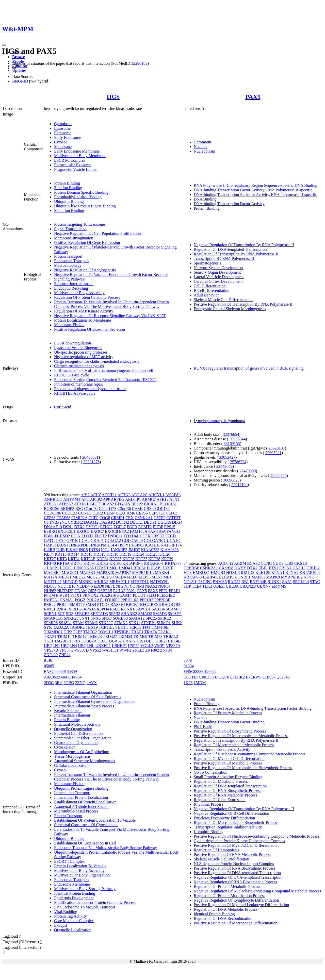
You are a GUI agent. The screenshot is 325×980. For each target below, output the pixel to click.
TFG (146, 627)
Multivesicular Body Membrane (80, 156)
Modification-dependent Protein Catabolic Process (95, 902)
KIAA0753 (150, 550)
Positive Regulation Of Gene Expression (87, 243)
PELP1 (175, 591)
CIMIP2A (79, 518)
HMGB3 (218, 572)
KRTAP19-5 (133, 563)
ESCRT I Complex (69, 861)
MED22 (79, 577)
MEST (157, 577)
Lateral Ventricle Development (219, 277)
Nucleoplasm (204, 151)
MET (167, 577)
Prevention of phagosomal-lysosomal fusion (90, 389)
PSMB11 (75, 604)
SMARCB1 (53, 618)
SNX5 (96, 618)
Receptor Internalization (74, 284)
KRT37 (141, 559)
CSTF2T (173, 518)
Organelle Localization (73, 930)
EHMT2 (145, 527)
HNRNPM (98, 545)
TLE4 (196, 586)
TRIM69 (140, 636)
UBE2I (161, 641)
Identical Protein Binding (75, 893)
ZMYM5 (279, 586)
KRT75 (77, 563)
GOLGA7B (153, 541)
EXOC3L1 (67, 531)
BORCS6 (52, 509)
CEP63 (172, 513)
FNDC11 (115, 536)
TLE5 (78, 632)
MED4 (120, 577)
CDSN (109, 513)
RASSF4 (118, 604)
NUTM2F (65, 591)
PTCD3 (103, 604)
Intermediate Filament (72, 715)
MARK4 (162, 572)
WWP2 (125, 650)
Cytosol (60, 142)
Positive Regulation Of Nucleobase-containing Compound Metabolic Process (257, 836)
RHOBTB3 (171, 604)
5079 (188, 660)
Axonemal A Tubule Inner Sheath (81, 807)
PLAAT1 (124, 595)
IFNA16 (164, 545)
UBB (141, 641)
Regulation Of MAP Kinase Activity (84, 311)
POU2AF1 (95, 600)
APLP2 (96, 499)
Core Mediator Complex (74, 921)
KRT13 (61, 554)
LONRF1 (243, 577)
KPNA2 (292, 572)
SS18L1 (65, 623)
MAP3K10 (105, 572)
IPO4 (105, 550)
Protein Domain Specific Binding (81, 192)
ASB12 (163, 499)
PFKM (50, 595)
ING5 (83, 550)
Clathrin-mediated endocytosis (79, 366)
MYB (286, 577)
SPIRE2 (165, 618)
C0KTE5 (191, 677)
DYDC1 (92, 527)
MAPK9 (273, 577)
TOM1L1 (105, 632)
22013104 (239, 485)
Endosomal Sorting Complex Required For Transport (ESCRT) (105, 380)
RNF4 (61, 609)
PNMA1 (67, 600)
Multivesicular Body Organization (82, 875)
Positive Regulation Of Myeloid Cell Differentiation (236, 845)
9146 (48, 660)
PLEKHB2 (166, 595)
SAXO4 (158, 609)
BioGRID (20, 81)
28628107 (277, 448)
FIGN (76, 536)
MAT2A (51, 577)
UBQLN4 (69, 646)
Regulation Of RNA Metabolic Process (225, 795)
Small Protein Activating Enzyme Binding (228, 777)
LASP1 (53, 568)
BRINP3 (67, 509)
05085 (49, 666)
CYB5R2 (75, 522)
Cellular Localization (71, 765)
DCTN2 (123, 522)
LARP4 (209, 577)
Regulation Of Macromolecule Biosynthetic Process (236, 823)
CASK (137, 509)
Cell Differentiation (210, 286)
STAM (78, 623)
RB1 (245, 582)
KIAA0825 (169, 550)
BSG (79, 509)
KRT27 (50, 559)
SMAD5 (175, 614)
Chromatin (202, 142)
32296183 (139, 63)
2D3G (49, 683)
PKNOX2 (90, 595)
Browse (19, 57)
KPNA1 (278, 572)
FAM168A (139, 531)
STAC (315, 582)
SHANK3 (129, 614)
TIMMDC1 (53, 632)
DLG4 (177, 522)
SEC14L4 (301, 582)
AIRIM (240, 563)
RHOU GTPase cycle (72, 375)
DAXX (240, 568)
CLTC (93, 518)
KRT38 (154, 559)
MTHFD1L (140, 582)
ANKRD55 (53, 499)
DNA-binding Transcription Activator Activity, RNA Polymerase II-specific (255, 195)
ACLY (96, 495)
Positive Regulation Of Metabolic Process (228, 763)
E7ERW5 (253, 677)
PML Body (203, 727)
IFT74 (177, 545)
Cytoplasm (63, 124)
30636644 (237, 439)
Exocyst (61, 925)
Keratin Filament (68, 711)
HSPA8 (137, 545)
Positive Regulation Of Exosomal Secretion (90, 329)
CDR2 (98, 513)
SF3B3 (115, 614)
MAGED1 (70, 572)
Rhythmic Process (208, 804)
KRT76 (90, 563)
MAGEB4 (52, 572)
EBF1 (263, 568)
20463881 (90, 457)
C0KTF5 (207, 677)
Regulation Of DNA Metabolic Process (226, 909)
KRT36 (128, 559)
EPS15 (170, 527)
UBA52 (115, 641)
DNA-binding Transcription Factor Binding (229, 722)
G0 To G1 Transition (210, 772)
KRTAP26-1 (154, 563)
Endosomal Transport (71, 261)
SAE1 (287, 582)
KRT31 (74, 559)
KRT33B (88, 559)
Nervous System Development (219, 268)
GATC (49, 541)
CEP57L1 (157, 513)
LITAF (100, 568)
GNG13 (299, 568)
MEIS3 (145, 577)
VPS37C (66, 650)
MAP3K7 (123, 572)
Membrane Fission (69, 325)
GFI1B (72, 541)
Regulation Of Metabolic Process (221, 781)
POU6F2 (112, 600)
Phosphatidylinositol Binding (78, 197)
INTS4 (94, 550)
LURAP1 (154, 568)
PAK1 (131, 591)
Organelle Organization (73, 729)
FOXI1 (148, 536)
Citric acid (63, 407)
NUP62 (50, 591)
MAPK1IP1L (143, 572)
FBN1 (49, 536)
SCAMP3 (174, 609)
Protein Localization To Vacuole (80, 866)
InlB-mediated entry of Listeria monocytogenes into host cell (104, 370)
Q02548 (283, 677)
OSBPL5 (105, 591)
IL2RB (50, 550)
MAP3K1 (87, 572)
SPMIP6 (51, 623)
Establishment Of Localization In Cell (85, 843)
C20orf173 (108, 509)
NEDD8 (97, 586)
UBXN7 (264, 586)
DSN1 (68, 527)
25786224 (238, 462)
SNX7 (107, 618)
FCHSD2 (62, 536)
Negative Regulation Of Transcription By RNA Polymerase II (244, 245)
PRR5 (61, 604)
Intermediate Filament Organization (83, 692)
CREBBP (191, 568)
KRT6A (63, 563)
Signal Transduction (70, 229)
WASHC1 (110, 650)
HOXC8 (233, 572)
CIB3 (289, 563)
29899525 (279, 476)
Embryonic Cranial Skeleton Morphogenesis (230, 309)
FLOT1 (88, 536)
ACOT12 (226, 563)
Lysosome (62, 128)
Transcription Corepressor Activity (222, 749)
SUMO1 (164, 623)
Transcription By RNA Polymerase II (224, 259)
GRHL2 (313, 568)
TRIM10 (64, 636)
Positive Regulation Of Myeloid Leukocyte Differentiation (241, 905)
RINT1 (50, 609)
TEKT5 (135, 627)
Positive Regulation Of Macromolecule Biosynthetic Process (243, 768)
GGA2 (84, 541)
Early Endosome (68, 137)
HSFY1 (124, 545)
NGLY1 (190, 582)
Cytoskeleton (65, 747)
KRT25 (151, 554)
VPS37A (173, 646)
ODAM (81, 591)
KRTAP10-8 (310, 572)
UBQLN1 (52, 646)
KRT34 (102, 559)
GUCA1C (172, 541)
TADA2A (61, 627)
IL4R (60, 550)
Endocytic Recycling (71, 288)
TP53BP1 (122, 632)
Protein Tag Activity (70, 916)
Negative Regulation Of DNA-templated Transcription (238, 877)
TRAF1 (137, 632)
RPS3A (90, 609)
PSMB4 (90, 604)
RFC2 (145, 604)
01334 (189, 666)
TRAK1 (164, 632)
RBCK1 (133, 604)
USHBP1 (119, 646)
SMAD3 (160, 614)
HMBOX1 (201, 572)
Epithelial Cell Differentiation (78, 733)
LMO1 (112, 568)
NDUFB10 (67, 586)
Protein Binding (67, 183)
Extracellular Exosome (73, 165)
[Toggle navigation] (4, 45)
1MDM (200, 683)
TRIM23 (95, 636)
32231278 (91, 462)
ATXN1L (82, 504)
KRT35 (115, 559)
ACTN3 (124, 495)
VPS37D (81, 650)
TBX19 (92, 627)
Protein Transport (68, 256)
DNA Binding (205, 199)
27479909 (248, 471)
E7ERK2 (238, 677)
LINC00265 (84, 568)
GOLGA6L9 (132, 541)
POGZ (80, 600)
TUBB (75, 641)
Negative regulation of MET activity (84, 357)
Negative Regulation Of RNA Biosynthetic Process (235, 882)
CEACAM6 (125, 513)
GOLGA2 (113, 541)
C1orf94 (91, 509)
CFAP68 (63, 518)
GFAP (61, 541)
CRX (130, 518)
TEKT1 (122, 627)
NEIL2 (297, 577)
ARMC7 (149, 499)
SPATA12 (137, 618)
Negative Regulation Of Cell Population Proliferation (97, 233)
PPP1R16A (129, 600)
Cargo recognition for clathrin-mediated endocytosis (97, 361)
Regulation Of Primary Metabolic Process (228, 713)
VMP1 (160, 646)
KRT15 (86, 554)
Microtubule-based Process (76, 811)
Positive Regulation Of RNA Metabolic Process (232, 854)
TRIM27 (110, 636)
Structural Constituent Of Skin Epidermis (88, 697)
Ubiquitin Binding (69, 201)
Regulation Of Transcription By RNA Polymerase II (236, 254)
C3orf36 (124, 509)
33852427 (227, 457)
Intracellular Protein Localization (81, 797)
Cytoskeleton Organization (76, 743)
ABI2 (85, 495)
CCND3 (85, 513)
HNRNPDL (79, 545)
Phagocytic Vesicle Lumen (76, 169)
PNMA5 (220, 582)
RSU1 (115, 609)
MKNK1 (86, 582)
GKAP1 (97, 541)
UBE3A (232, 586)
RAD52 (234, 582)
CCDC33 (70, 513)
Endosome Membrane (72, 884)
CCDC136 (161, 509)
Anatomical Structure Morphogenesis (85, 761)
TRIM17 (79, 636)
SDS (70, 614)
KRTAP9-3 (193, 577)
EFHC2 (106, 527)
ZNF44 (64, 655)
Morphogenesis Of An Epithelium (82, 752)
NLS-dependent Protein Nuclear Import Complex (234, 864)
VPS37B (51, 650)
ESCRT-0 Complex (70, 160)
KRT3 (62, 559)
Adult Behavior (206, 295)
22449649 (224, 466)
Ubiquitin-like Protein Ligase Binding (85, 206)
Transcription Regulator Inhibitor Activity (228, 827)
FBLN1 (286, 568)
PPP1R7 (146, 600)
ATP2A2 (66, 504)
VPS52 (95, 650)
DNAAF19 (53, 527)
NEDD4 (83, 586)
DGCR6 (164, 522)
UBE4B (174, 641)
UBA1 (103, 641)
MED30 (107, 577)
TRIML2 (171, 636)
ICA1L (150, 545)
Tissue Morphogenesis (72, 756)
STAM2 (91, 623)
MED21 (65, 577)
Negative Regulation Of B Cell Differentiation (231, 813)
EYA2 (124, 531)
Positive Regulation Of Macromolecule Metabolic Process (241, 736)
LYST (168, 568)
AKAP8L (173, 495)
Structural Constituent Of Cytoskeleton (86, 825)
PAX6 (153, 591)
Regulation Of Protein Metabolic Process (227, 886)
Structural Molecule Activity (77, 724)
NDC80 (50, 586)
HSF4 (112, 545)
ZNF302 (152, 650)
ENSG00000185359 (60, 671)
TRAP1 (50, 636)
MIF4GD (70, 582)
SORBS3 (120, 618)
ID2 (244, 572)
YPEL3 (138, 650)
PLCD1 (139, 595)
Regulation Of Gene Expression (220, 800)
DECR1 (136, 522)
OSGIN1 (205, 582)
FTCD (170, 536)
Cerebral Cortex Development (218, 281)
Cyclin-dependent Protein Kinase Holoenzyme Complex (240, 841)
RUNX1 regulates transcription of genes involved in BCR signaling (249, 368)
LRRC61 (138, 568)
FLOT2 (101, 536)
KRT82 (102, 563)
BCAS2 (108, 504)
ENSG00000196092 (200, 671)
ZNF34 (166, 650)
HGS (113, 97)
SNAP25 (71, 618)
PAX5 (253, 97)
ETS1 (273, 568)
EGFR (132, 527)
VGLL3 (147, 646)
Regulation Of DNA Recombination (223, 918)
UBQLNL (86, 646)
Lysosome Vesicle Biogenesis (78, 348)
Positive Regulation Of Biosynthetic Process (230, 731)
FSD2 (160, 536)
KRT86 (115, 563)
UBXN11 (103, 646)
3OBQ (69, 683)
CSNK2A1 (144, 518)
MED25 (93, 577)
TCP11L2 (107, 627)
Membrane (63, 147)
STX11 (134, 623)
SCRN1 (50, 614)
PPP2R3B (162, 600)
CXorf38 (226, 568)
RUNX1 (128, 609)
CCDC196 (53, 513)
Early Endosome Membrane (77, 151)
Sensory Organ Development (217, 272)
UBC (150, 641)
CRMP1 (118, 518)
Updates (19, 70)
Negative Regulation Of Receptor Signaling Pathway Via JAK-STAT (110, 316)
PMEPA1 (52, 600)
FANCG (173, 531)
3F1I (59, 683)
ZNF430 (51, 655)
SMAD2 (145, 614)
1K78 (188, 683)
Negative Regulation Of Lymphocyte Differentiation (236, 900)
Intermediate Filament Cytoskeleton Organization (94, 701)
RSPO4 (103, 609)
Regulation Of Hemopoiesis (216, 850)
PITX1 (76, 595)
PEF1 (163, 591)
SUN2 (177, 623)
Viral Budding (66, 912)
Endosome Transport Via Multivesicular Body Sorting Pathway (105, 848)
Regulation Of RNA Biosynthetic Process (227, 791)
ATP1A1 (51, 504)
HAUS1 (62, 545)
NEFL (110, 586)
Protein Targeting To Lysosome (79, 224)
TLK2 (207, 586)
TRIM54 (125, 636)
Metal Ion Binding (69, 211)
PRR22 (50, 604)
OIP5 (92, 591)
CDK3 (278, 563)
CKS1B (301, 563)
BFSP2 (137, 504)
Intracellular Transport (72, 793)
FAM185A (157, 531)
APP (107, 499)
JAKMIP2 (119, 550)
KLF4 (49, 554)
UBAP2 (129, 641)
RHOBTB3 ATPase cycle (75, 393)
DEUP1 (150, 522)
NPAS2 (151, 586)
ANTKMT (72, 499)
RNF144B (258, 582)
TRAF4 (150, 632)
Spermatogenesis (207, 263)
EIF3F (158, 527)
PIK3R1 (62, 595)
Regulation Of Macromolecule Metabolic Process (234, 745)
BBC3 (95, 504)
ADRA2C (139, 495)
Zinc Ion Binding (68, 188)
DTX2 (79, 527)
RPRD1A (75, 609)
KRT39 (167, 559)
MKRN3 (101, 582)
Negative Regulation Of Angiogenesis (85, 270)
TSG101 (61, 641)
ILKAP (72, 550)
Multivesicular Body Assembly (79, 293)
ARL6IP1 (133, 499)
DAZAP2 (107, 522)
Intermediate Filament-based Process (84, 706)
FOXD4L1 (132, 536)
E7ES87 (269, 677)
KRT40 (50, 563)
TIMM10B (160, 627)
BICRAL (151, 504)
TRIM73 (155, 636)
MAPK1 (258, 577)
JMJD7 (134, 550)
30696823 (231, 480)
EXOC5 (83, 531)
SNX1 (85, 618)
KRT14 (74, 554)
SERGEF (82, 614)
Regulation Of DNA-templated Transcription (230, 249)
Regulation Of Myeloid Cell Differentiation (229, 759)
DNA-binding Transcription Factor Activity (229, 204)
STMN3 (121, 623)
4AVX (92, 683)
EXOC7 (97, 531)
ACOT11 (109, 495)
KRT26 (164, 554)
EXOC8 (111, 531)
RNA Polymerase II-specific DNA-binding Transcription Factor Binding (253, 708)
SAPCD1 (143, 609)
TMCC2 (90, 632)
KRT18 (112, 554)
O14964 (75, 677)
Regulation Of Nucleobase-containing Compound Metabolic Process (249, 754)
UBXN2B (248, 586)
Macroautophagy (68, 265)
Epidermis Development (74, 898)
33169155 (232, 444)
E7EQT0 (222, 677)
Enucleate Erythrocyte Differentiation (224, 818)
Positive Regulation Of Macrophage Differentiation (235, 923)
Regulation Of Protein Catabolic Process (87, 297)
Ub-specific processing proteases (81, 352)
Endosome (63, 133)
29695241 (273, 453)
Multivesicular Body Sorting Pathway (85, 889)
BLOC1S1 (168, 504)
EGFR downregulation (72, 343)
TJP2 (68, 632)
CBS (148, 509)
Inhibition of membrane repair (79, 384)
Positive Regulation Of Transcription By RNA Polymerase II (243, 304)
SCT (61, 614)
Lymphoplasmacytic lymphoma (219, 421)
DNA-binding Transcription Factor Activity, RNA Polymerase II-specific (253, 190)
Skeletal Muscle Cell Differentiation (223, 300)
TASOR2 (77, 627)
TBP (187, 586)
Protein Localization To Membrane (83, 320)
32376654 (231, 434)
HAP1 (49, 545)
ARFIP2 (118, 499)
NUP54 (164, 586)
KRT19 (125, 554)
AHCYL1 (156, 495)
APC (85, 499)
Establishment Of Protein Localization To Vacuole (95, 820)
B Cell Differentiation (212, 290)
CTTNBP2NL (55, 522)
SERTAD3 (99, 614)
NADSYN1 (160, 582)
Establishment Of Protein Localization (85, 802)
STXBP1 (149, 623)
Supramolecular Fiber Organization (83, 738)
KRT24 (138, 554)
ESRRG (51, 531)
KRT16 (99, 554)
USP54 (134, 646)
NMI (140, 586)
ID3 (251, 572)
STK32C (106, 623)
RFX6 (156, 604)
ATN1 (174, 499)
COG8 (105, 518)
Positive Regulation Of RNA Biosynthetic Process (234, 868)
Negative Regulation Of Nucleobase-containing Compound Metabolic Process (257, 891)
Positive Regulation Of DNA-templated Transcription (237, 873)
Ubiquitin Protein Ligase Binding (81, 788)
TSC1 (49, 641)
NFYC (130, 586)
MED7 (132, 577)
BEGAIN (123, 504)
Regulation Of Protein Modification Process (230, 896)
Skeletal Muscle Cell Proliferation (221, 859)
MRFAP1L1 (119, 582)
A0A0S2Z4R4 (56, 677)
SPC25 (151, 618)
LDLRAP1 (225, 577)
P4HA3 (119, 591)
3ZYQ (80, 683)
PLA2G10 (108, 595)
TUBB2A (88, 641)
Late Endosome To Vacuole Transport (85, 907)
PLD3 (151, 595)
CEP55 (142, 513)
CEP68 (50, 518)
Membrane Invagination (74, 238)
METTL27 (53, 582)
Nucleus (200, 147)
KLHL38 (263, 572)
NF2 (120, 586)
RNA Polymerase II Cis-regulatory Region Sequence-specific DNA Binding (256, 185)
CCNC (266, 563)
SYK (48, 627)
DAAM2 (91, 522)
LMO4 (125, 568)
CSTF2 (159, 518)
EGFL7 (120, 527)
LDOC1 (67, 568)
